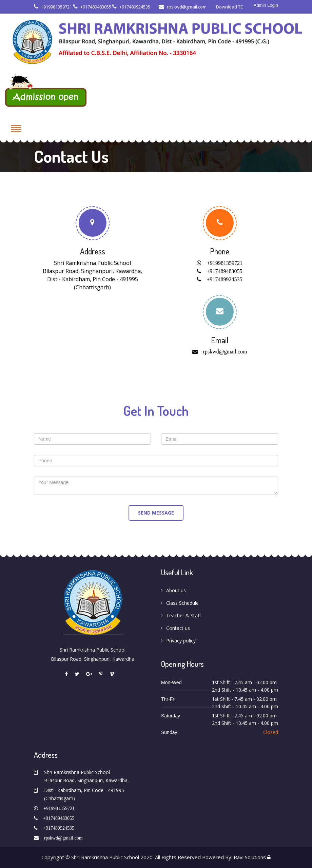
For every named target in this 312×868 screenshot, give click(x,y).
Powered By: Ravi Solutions (234, 857)
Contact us (178, 628)
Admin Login (266, 5)
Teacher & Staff (183, 615)
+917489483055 (92, 7)
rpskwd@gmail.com (183, 7)
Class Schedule (182, 603)
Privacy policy (181, 641)
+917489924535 (131, 7)
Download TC (229, 7)
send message (156, 513)
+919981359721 (53, 7)
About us (176, 590)
